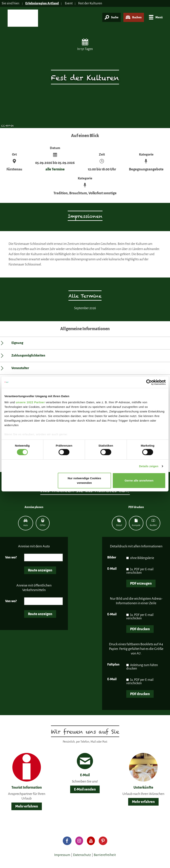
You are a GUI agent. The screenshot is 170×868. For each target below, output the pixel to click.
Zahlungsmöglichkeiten (28, 356)
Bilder (112, 557)
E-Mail (112, 569)
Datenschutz (82, 855)
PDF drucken (140, 629)
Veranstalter (20, 368)
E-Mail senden (85, 789)
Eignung (17, 343)
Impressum (62, 855)
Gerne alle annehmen (139, 480)
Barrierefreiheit (105, 855)
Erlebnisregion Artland (42, 3)
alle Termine (55, 169)
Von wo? (11, 557)
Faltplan (113, 664)
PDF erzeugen (141, 583)
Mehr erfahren (27, 806)
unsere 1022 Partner (30, 402)
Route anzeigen (40, 570)
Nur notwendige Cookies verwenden (84, 480)
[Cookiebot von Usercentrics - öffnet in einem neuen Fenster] (149, 382)
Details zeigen (149, 466)
